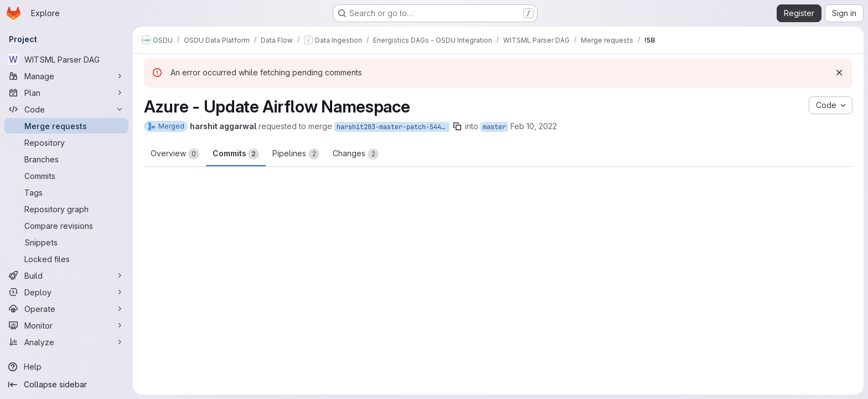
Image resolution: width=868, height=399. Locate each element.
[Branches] (66, 159)
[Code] (66, 109)
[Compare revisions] (66, 226)
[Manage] (66, 76)
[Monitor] (66, 325)
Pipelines (296, 154)
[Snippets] (66, 242)
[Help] (66, 367)
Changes (356, 154)
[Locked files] (66, 259)
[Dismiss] (839, 73)
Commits (236, 154)
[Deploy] (66, 292)
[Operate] (66, 309)
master (494, 127)
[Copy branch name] (457, 126)
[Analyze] (66, 342)
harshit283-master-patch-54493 (393, 127)
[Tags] (66, 192)
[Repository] (66, 142)
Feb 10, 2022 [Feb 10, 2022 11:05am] (534, 126)
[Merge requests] (66, 126)
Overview (175, 154)
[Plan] (66, 93)
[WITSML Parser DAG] (66, 59)
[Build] (66, 275)
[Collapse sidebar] (66, 385)
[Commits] (66, 176)
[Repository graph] (66, 209)
